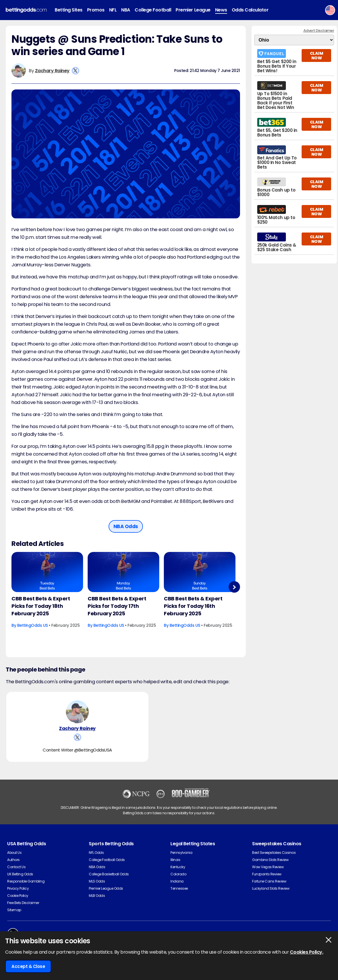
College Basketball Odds (109, 874)
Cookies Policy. (307, 952)
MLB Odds (97, 896)
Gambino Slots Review (270, 860)
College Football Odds (107, 860)
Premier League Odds (106, 888)
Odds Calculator (250, 10)
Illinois (175, 860)
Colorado (178, 874)
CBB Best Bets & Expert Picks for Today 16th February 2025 (193, 606)
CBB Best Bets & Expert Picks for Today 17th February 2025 (117, 606)
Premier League (193, 10)
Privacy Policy (18, 888)
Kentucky (178, 867)
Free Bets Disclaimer (23, 903)
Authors (13, 860)
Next (234, 587)
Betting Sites (69, 10)
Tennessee (179, 888)
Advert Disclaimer (319, 31)
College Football (153, 10)
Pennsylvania (181, 853)
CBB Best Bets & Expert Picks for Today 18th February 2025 (41, 606)
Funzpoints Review (267, 874)
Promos (96, 10)
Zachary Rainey (52, 71)
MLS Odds (97, 881)
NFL (113, 10)
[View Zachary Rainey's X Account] (75, 71)
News (221, 10)
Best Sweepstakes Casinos (274, 853)
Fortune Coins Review (269, 881)
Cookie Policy (18, 896)
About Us (14, 853)
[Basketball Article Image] (47, 572)
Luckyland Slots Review (271, 888)
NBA (126, 10)
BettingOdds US (33, 625)
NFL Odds (96, 853)
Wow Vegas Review (268, 867)
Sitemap (14, 910)
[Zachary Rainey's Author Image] (77, 712)
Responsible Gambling (26, 881)
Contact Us (16, 867)
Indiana (177, 881)
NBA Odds (97, 867)
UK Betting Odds (20, 874)
